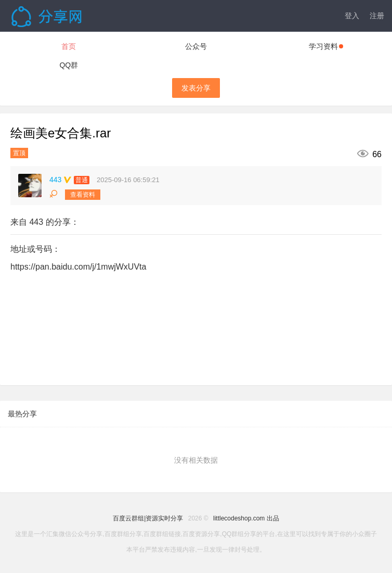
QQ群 (69, 65)
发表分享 (196, 88)
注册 (377, 16)
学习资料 (326, 46)
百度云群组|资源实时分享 (148, 518)
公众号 (196, 46)
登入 (352, 16)
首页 (69, 46)
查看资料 (83, 195)
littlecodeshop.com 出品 (246, 518)
